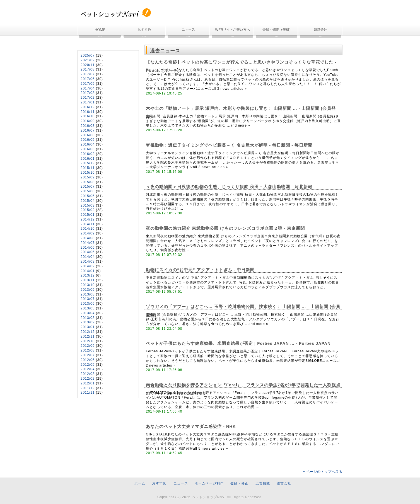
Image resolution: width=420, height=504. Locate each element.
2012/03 (88, 374)
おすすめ (144, 31)
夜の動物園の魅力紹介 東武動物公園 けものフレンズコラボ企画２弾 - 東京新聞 (225, 228)
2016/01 (88, 159)
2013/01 (88, 327)
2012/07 (88, 355)
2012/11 (88, 336)
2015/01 (88, 215)
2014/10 (88, 229)
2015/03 (88, 205)
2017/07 (88, 74)
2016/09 (88, 121)
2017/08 (88, 69)
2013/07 (88, 299)
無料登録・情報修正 (276, 31)
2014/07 (88, 243)
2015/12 (88, 163)
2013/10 (88, 285)
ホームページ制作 (232, 31)
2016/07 (88, 130)
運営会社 (320, 31)
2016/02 (88, 154)
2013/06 (88, 304)
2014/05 (88, 252)
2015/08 (88, 182)
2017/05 (88, 84)
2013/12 (88, 275)
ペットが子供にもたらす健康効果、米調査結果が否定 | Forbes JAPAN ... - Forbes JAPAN (238, 343)
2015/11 (88, 168)
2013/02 (88, 322)
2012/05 (88, 365)
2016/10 (88, 116)
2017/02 (88, 98)
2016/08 (88, 126)
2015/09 (88, 177)
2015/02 (88, 210)
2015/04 (88, 201)
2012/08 (88, 350)
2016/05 (88, 140)
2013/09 (88, 290)
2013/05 (88, 308)
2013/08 (88, 294)
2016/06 (88, 135)
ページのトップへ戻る (324, 472)
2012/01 (88, 383)
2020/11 (88, 65)
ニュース (188, 31)
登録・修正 (239, 483)
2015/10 (88, 173)
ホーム (100, 31)
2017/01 (88, 102)
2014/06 (88, 248)
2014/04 (88, 257)
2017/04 (88, 88)
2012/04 (88, 369)
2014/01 (88, 271)
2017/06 (88, 79)
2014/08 (88, 238)
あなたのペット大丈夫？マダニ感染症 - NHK (191, 427)
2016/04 (88, 144)
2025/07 (88, 55)
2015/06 (88, 191)
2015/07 (88, 186)
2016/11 (88, 112)
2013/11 (88, 280)
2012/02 (88, 379)
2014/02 (88, 266)
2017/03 (88, 93)
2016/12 (88, 107)
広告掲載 (263, 483)
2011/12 (88, 388)
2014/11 (88, 224)
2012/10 (88, 341)
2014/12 (88, 219)
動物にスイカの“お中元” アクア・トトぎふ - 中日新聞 (200, 270)
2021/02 (88, 60)
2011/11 (88, 392)
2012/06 (88, 360)
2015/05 (88, 196)
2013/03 (88, 318)
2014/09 (88, 233)
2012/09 (88, 346)
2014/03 (88, 261)
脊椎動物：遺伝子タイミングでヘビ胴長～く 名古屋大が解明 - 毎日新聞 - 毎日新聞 (229, 145)
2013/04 (88, 313)
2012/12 (88, 332)
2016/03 (88, 149)
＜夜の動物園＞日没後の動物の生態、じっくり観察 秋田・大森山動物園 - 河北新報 (229, 187)
